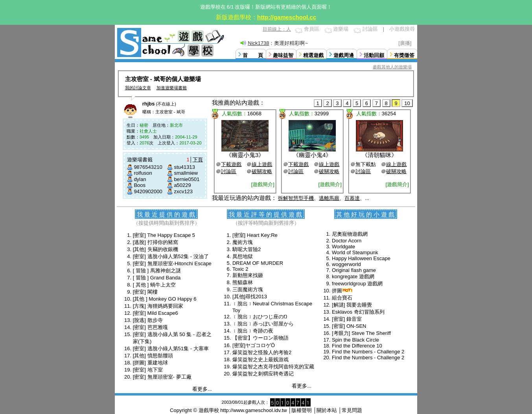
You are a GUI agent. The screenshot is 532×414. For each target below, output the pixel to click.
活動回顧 (374, 55)
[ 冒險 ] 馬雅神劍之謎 (157, 271)
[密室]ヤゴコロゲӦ (254, 345)
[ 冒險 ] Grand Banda (157, 278)
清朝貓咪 (379, 155)
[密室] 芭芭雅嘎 (150, 327)
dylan (140, 179)
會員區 (312, 29)
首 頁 (253, 55)
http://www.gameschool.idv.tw (254, 410)
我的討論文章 (138, 88)
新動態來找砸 (248, 275)
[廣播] (405, 43)
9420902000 (148, 191)
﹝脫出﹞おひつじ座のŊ (260, 317)
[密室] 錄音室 (347, 319)
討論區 (370, 29)
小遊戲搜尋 (402, 29)
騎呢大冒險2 (247, 249)
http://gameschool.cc (287, 17)
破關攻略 (262, 171)
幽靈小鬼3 (245, 155)
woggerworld (346, 264)
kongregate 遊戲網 (353, 276)
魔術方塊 (243, 242)
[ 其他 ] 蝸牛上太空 (154, 285)
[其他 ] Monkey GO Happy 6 (165, 299)
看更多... (202, 389)
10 (407, 103)
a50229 (182, 185)
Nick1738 (258, 43)
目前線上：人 (277, 29)
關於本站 (327, 410)
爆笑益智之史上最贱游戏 (260, 359)
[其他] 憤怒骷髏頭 (153, 356)
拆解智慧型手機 (296, 198)
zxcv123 (183, 191)
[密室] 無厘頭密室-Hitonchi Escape (172, 263)
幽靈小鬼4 (312, 155)
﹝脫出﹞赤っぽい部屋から (263, 324)
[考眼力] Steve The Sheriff (361, 333)
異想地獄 (243, 256)
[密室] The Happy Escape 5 (164, 235)
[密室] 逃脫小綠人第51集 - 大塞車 (171, 348)
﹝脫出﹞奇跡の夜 (253, 331)
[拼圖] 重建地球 (150, 363)
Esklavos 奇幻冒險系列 (358, 312)
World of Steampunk (355, 252)
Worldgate (343, 247)
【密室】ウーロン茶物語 (260, 338)
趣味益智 (283, 55)
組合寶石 (342, 298)
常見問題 (352, 410)
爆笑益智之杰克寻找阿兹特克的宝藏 (273, 367)
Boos (140, 185)
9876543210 (148, 167)
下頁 (198, 160)
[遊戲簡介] (263, 184)
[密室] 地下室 (148, 370)
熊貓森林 (243, 282)
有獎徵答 (404, 55)
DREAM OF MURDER (258, 263)
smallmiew (186, 173)
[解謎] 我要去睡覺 (352, 305)
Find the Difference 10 (357, 346)
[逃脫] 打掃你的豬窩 (156, 242)
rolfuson (143, 173)
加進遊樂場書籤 (172, 88)
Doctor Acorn (347, 241)
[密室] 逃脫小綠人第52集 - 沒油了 (171, 256)
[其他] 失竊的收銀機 (156, 249)
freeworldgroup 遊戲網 (357, 284)
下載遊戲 (231, 164)
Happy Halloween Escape (361, 258)
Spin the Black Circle (355, 340)
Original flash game (354, 270)
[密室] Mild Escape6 (156, 313)
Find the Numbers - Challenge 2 (368, 352)
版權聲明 (302, 410)
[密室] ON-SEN (349, 326)
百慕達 (352, 198)
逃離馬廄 (329, 198)
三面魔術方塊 (248, 289)
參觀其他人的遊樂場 (392, 67)
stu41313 (184, 167)
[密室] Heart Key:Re (255, 235)
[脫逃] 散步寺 (148, 320)
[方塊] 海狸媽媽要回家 (158, 306)
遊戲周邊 (344, 55)
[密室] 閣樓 (145, 292)
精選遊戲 (313, 55)
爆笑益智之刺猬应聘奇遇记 (263, 374)
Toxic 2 (240, 269)
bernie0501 (187, 179)
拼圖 (337, 291)
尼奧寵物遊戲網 (350, 234)
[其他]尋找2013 (250, 297)
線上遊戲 (262, 164)
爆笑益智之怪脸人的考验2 (262, 352)
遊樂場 (341, 29)
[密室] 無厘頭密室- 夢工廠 (162, 377)
